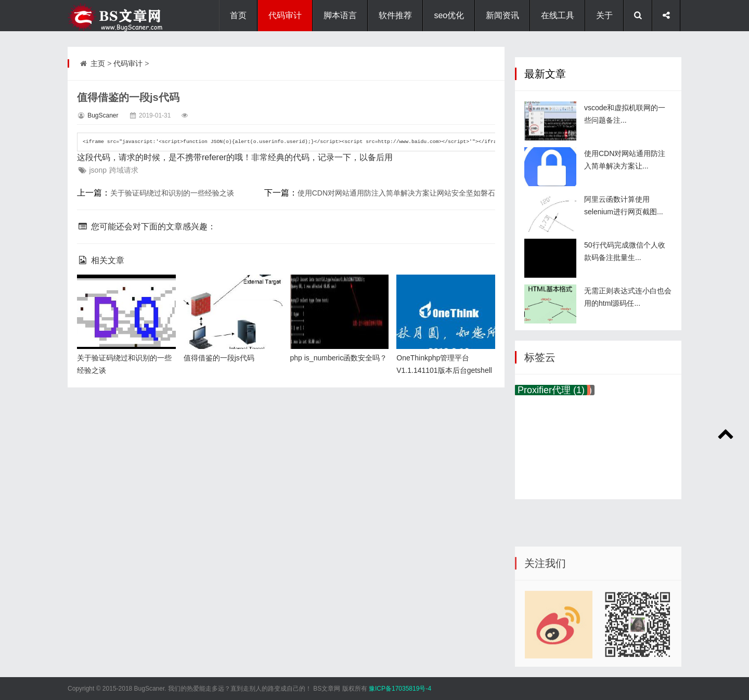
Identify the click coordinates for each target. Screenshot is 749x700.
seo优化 (449, 15)
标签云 (540, 357)
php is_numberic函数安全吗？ (339, 358)
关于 (604, 15)
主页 (98, 63)
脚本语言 (340, 15)
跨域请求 (124, 170)
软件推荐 (395, 15)
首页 (238, 15)
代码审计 (285, 15)
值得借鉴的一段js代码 (219, 358)
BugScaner (103, 115)
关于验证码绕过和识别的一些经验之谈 (172, 193)
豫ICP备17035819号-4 (400, 689)
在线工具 (558, 15)
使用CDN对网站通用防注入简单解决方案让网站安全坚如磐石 (396, 193)
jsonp (98, 170)
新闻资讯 (502, 15)
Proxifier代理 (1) (551, 390)
